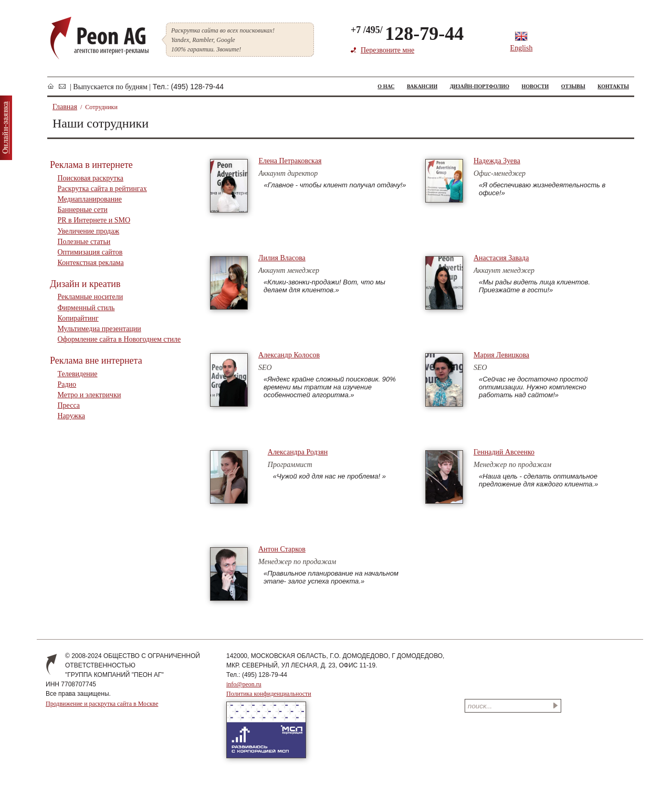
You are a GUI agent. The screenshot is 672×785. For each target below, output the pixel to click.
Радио (67, 384)
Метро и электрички (90, 395)
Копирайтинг (78, 318)
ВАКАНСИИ (422, 86)
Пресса (69, 405)
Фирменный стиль (86, 308)
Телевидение (78, 374)
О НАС (386, 86)
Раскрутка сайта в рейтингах (102, 189)
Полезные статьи (84, 242)
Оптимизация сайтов (90, 252)
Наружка (71, 416)
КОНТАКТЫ (613, 86)
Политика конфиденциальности (269, 694)
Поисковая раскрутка (91, 178)
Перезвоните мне (387, 50)
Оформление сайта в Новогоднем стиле (119, 339)
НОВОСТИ (535, 86)
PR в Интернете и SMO (94, 220)
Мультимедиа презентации (99, 329)
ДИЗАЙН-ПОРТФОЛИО (480, 86)
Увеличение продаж (89, 231)
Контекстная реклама (91, 263)
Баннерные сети (83, 210)
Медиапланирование (90, 199)
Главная (65, 107)
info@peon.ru (244, 684)
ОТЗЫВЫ (573, 86)
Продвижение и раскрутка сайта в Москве (102, 704)
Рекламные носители (91, 297)
